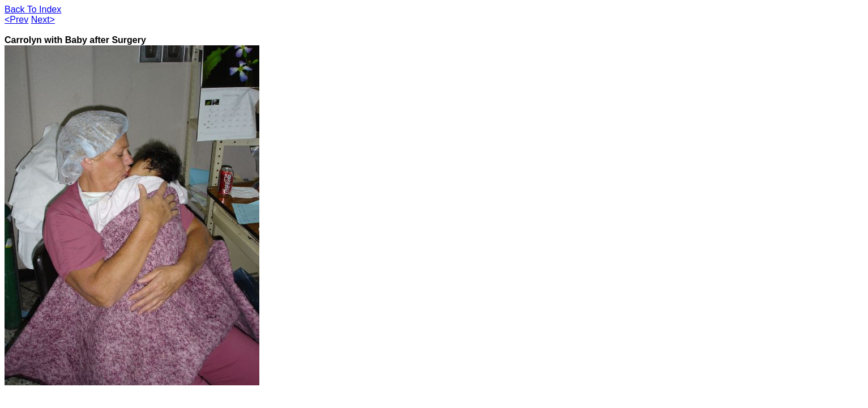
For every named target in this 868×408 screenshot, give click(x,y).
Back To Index (33, 9)
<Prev (16, 20)
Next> (43, 20)
